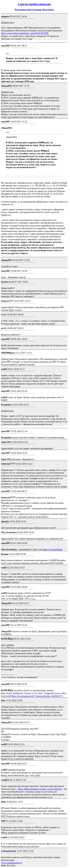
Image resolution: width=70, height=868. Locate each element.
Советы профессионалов (34, 4)
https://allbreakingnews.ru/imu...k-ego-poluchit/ (40, 789)
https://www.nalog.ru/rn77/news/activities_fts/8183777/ (37, 696)
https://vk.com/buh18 (53, 549)
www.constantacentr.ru (12, 863)
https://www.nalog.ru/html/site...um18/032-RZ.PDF (25, 33)
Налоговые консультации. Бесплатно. (34, 10)
